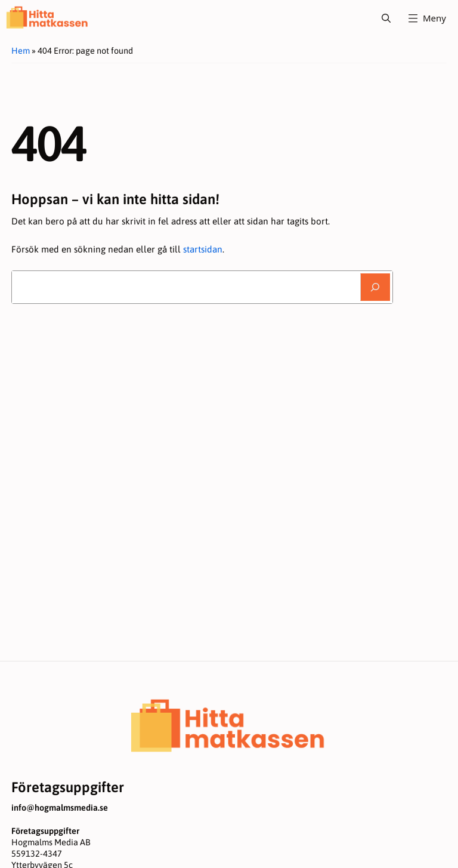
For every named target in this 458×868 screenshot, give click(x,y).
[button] (386, 18)
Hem (21, 50)
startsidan (203, 249)
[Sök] (375, 287)
